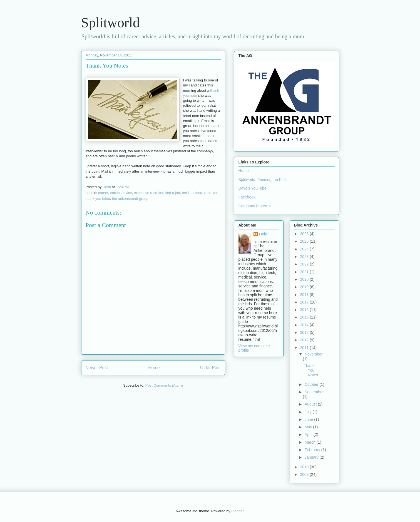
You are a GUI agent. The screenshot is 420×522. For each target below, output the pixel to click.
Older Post (210, 368)
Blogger (237, 511)
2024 (305, 249)
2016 (305, 310)
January (312, 457)
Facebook (247, 197)
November (314, 354)
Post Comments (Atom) (164, 385)
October (312, 384)
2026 (305, 234)
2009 (305, 474)
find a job (172, 193)
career (103, 193)
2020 (305, 279)
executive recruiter (149, 193)
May (309, 427)
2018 (305, 295)
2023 (305, 257)
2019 (305, 287)
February (313, 450)
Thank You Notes (311, 370)
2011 (305, 348)
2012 (305, 340)
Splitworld (110, 23)
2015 (305, 317)
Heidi (264, 234)
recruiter (211, 193)
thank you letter (98, 199)
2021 (305, 272)
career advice (121, 193)
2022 (305, 264)
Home (154, 368)
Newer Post (97, 368)
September (314, 392)
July (309, 412)
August (311, 404)
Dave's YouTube (253, 188)
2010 (305, 467)
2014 (305, 325)
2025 (305, 241)
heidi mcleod (192, 193)
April (309, 434)
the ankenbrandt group (130, 199)
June (309, 419)
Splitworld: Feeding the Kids (263, 180)
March (311, 442)
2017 (305, 302)
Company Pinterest (255, 206)
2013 (305, 332)
